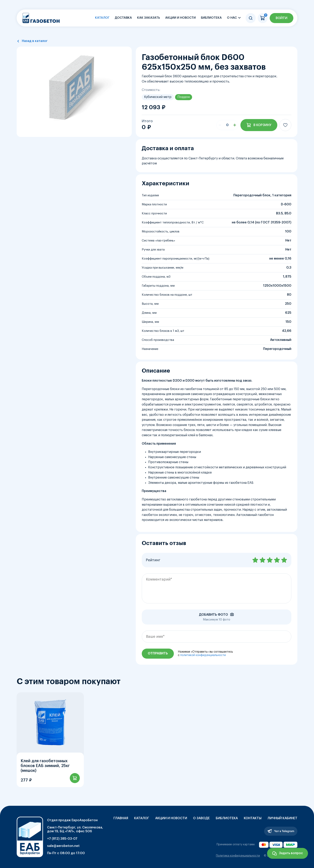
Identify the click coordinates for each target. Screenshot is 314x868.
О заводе (201, 818)
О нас (232, 18)
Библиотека (211, 18)
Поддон (184, 97)
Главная (121, 818)
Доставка (123, 18)
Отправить (158, 653)
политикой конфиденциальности (203, 655)
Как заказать (149, 18)
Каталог (102, 18)
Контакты (253, 818)
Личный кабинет (282, 818)
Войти (282, 18)
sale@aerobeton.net (63, 846)
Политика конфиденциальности (238, 856)
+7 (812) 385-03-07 (62, 839)
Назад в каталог (35, 41)
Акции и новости (180, 18)
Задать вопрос (291, 853)
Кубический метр (158, 97)
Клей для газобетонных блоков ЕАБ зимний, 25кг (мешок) (45, 766)
